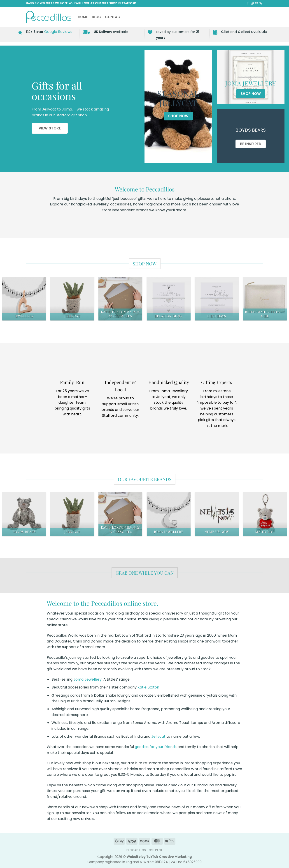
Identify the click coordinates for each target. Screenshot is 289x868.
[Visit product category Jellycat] (72, 299)
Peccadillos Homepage (144, 850)
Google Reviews (58, 32)
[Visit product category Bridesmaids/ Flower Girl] (265, 299)
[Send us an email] (256, 3)
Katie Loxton (148, 687)
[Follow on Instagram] (252, 3)
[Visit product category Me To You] (265, 514)
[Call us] (261, 3)
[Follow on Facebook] (248, 3)
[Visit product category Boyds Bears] (24, 514)
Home (83, 17)
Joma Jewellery (87, 679)
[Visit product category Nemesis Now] (217, 514)
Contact (114, 17)
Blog (96, 17)
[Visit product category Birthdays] (217, 299)
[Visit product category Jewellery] (24, 299)
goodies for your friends (156, 747)
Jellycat (158, 736)
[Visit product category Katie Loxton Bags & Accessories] (120, 299)
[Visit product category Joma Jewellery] (169, 514)
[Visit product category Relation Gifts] (169, 299)
